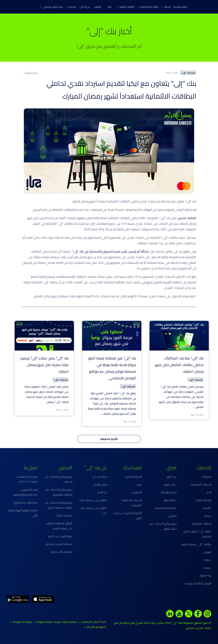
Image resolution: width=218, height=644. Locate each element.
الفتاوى (172, 516)
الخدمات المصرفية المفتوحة (132, 503)
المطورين (137, 492)
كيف (139, 484)
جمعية (207, 568)
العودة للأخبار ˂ (30, 73)
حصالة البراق (170, 500)
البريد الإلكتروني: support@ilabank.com (25, 492)
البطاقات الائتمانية (126, 7)
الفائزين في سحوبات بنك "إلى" (94, 510)
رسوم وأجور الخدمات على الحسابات (58, 479)
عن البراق (171, 477)
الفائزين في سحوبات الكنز (93, 500)
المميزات (207, 477)
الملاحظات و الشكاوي (25, 502)
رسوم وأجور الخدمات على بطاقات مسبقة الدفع (58, 505)
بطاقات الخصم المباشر (148, 7)
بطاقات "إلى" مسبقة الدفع (196, 544)
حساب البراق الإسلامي (52, 7)
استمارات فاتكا (64, 515)
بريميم (208, 516)
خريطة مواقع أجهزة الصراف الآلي (22, 513)
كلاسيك (207, 508)
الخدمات (166, 7)
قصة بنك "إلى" (99, 477)
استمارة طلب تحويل (61, 552)
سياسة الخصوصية (22, 622)
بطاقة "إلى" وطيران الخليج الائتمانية (197, 534)
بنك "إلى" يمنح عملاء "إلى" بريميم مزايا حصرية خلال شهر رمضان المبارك (45, 365)
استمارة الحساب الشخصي (59, 544)
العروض (97, 7)
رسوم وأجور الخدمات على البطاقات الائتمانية (58, 492)
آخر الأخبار (102, 492)
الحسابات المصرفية (201, 484)
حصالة (208, 560)
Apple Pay (205, 576)
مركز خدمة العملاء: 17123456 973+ (27, 479)
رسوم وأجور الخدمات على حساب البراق (163, 526)
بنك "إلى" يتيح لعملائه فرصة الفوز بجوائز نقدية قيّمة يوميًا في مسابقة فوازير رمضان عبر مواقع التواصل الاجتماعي (112, 368)
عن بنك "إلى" (84, 7)
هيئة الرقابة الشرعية (165, 508)
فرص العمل (100, 484)
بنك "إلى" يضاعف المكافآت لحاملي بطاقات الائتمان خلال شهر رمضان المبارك (179, 365)
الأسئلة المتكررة (133, 477)
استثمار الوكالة (169, 492)
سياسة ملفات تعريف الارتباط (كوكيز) (56, 622)
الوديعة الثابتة (204, 500)
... (194, 407)
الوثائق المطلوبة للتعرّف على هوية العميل (59, 526)
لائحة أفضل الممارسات (93, 622)
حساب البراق (170, 484)
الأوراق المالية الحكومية (198, 583)
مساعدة (71, 7)
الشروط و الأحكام (96, 627)
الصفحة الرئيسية (180, 7)
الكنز (109, 7)
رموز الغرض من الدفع (60, 536)
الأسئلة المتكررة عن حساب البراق (127, 516)
